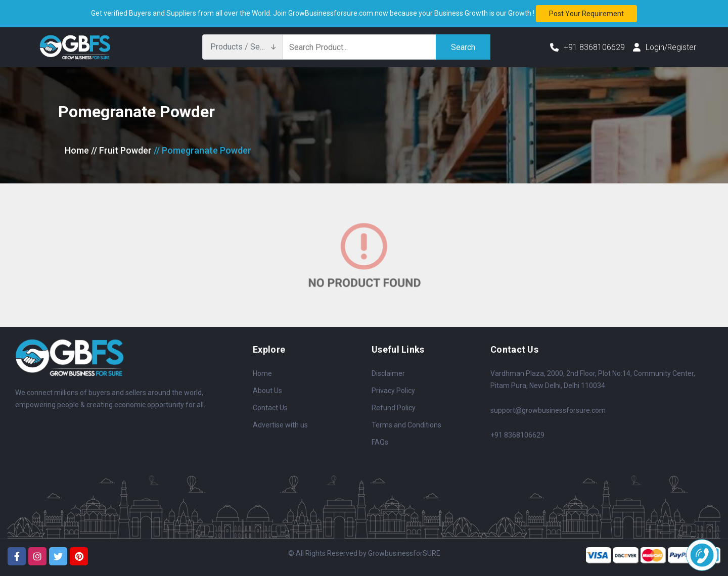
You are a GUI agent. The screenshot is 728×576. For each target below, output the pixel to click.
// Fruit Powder (121, 150)
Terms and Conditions (406, 425)
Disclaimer (388, 373)
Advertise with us (280, 425)
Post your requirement (586, 14)
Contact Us (270, 408)
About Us (267, 391)
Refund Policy (394, 408)
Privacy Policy (393, 391)
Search (463, 47)
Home (77, 150)
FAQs (380, 442)
